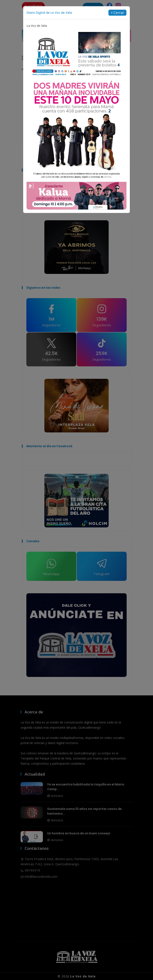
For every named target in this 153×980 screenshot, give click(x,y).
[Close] (117, 13)
